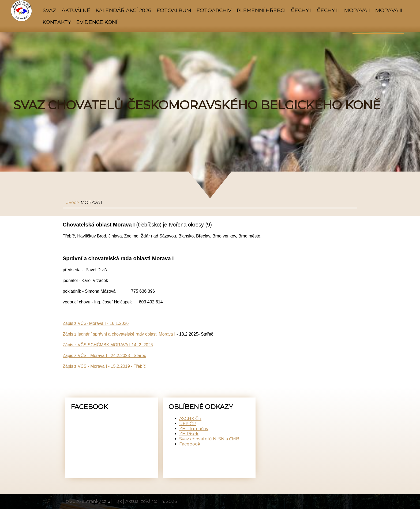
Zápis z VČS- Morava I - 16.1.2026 (96, 323)
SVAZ (49, 10)
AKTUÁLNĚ (76, 10)
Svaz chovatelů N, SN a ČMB (209, 439)
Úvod (71, 203)
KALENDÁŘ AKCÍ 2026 (123, 10)
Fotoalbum (174, 10)
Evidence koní (97, 22)
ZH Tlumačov (194, 429)
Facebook (190, 444)
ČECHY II (328, 10)
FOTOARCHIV (214, 10)
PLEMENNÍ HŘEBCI (261, 10)
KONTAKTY (57, 22)
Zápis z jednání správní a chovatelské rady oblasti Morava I (119, 334)
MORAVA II (389, 10)
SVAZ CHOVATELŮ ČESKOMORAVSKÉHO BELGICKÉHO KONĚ (197, 105)
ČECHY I (301, 10)
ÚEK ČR (187, 424)
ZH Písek (189, 434)
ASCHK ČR (190, 419)
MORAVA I (357, 10)
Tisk (118, 501)
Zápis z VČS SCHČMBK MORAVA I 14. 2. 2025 (108, 345)
